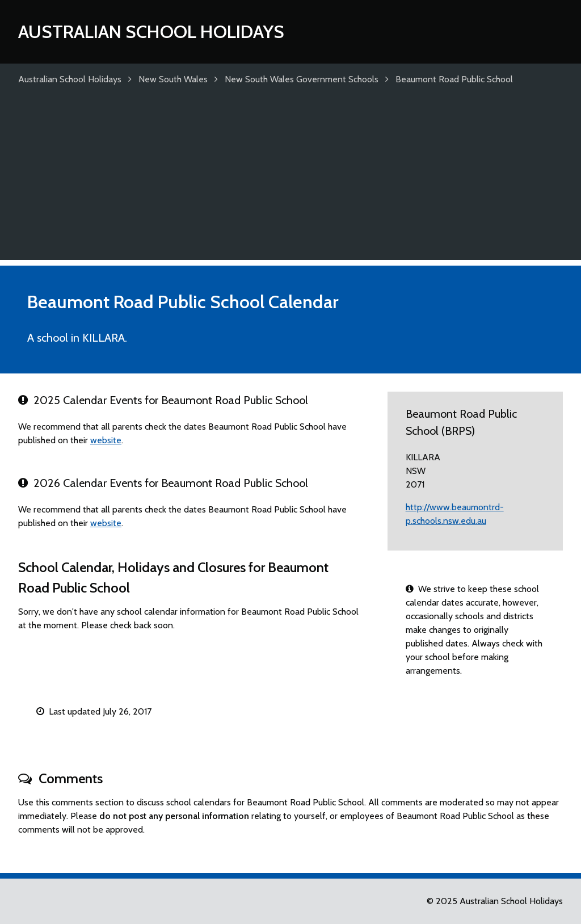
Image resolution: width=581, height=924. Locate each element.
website (106, 440)
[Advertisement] (290, 180)
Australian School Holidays (151, 31)
